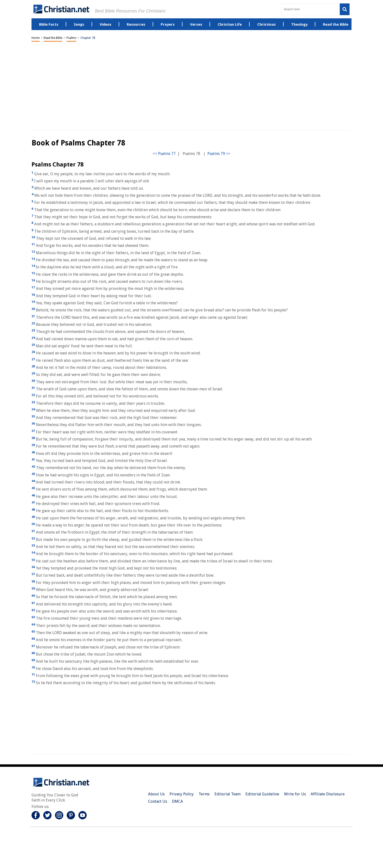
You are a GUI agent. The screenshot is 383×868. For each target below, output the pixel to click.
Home (36, 38)
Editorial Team (228, 794)
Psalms (71, 38)
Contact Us (158, 801)
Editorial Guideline (262, 794)
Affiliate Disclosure (328, 794)
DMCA (177, 801)
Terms (204, 794)
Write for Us (295, 794)
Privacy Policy (182, 794)
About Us (156, 794)
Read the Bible (53, 38)
